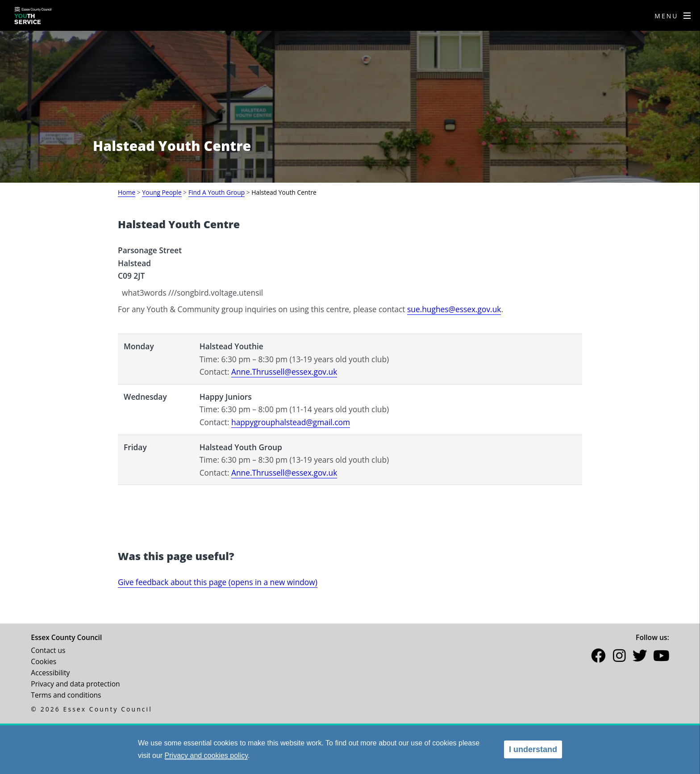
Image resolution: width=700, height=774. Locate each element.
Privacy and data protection (75, 684)
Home (127, 192)
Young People (162, 192)
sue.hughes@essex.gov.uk (454, 309)
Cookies (44, 661)
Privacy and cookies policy (206, 755)
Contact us (48, 650)
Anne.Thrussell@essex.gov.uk (284, 372)
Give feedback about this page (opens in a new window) (218, 582)
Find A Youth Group (217, 192)
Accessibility (50, 673)
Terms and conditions (66, 695)
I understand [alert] (533, 749)
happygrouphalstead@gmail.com (291, 422)
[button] (598, 657)
